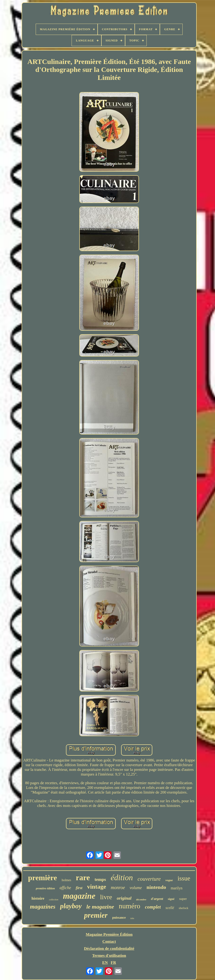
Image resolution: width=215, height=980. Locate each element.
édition (122, 878)
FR (113, 963)
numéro (130, 906)
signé (171, 899)
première (42, 878)
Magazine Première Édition (109, 934)
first (79, 888)
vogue (169, 880)
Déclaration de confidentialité (109, 948)
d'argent (157, 899)
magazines (43, 907)
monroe (118, 887)
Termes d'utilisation (109, 956)
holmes (66, 880)
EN (105, 963)
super (183, 899)
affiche (65, 888)
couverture (149, 879)
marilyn (177, 888)
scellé (170, 908)
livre (106, 897)
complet (153, 907)
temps (100, 879)
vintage (97, 887)
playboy (71, 906)
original (124, 898)
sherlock (184, 908)
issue (184, 878)
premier (96, 915)
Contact (109, 941)
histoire (38, 898)
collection (54, 900)
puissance (119, 918)
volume (136, 888)
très (132, 918)
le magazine (100, 907)
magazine (79, 896)
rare (83, 878)
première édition (45, 888)
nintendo (156, 887)
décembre (141, 899)
